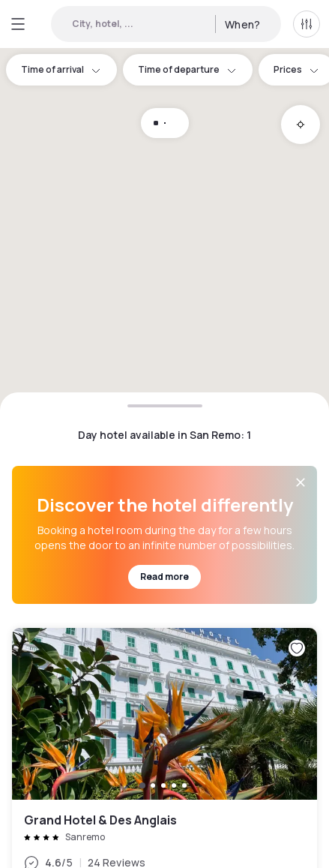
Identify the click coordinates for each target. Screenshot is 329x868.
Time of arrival (61, 69)
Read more (164, 577)
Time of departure (188, 69)
